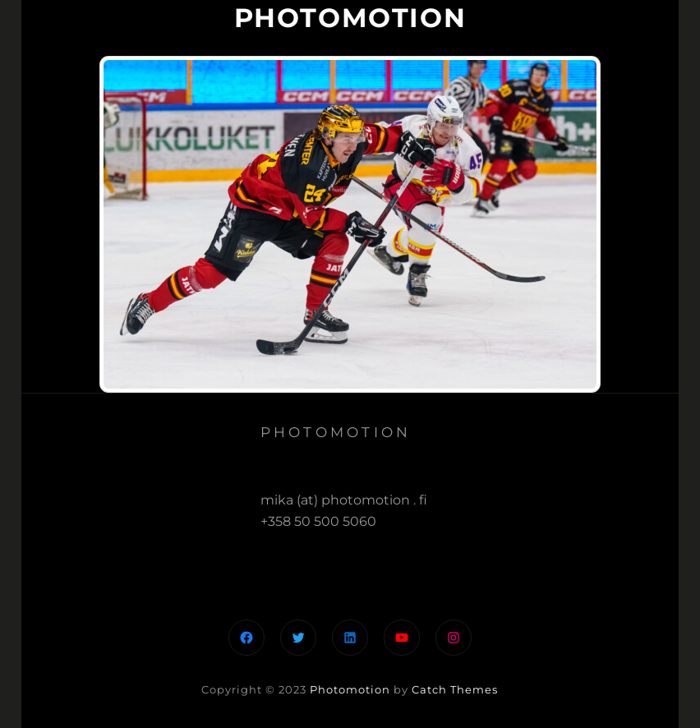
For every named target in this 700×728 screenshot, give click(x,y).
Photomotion (350, 689)
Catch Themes (455, 689)
